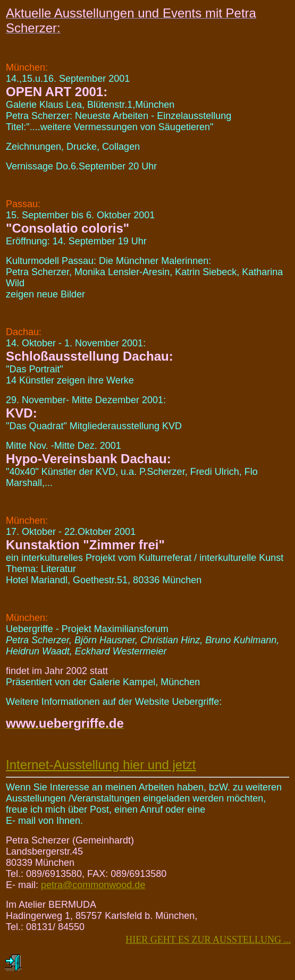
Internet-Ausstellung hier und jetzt (101, 765)
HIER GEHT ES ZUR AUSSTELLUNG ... (208, 940)
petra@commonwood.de (93, 885)
